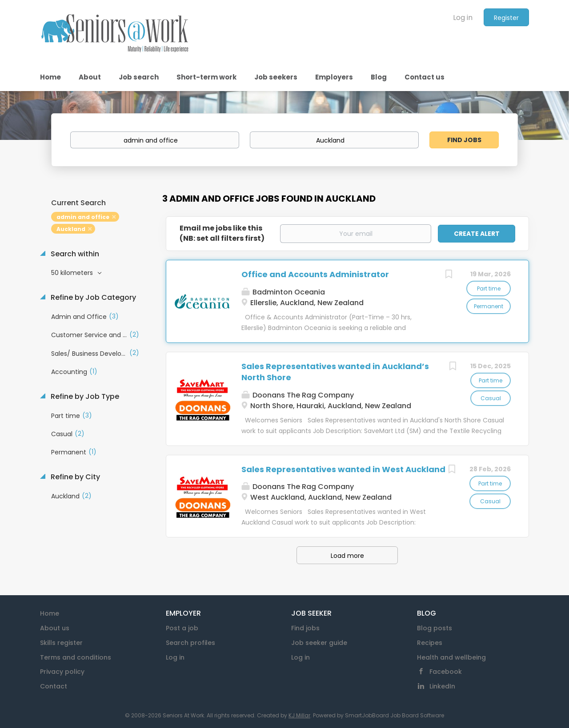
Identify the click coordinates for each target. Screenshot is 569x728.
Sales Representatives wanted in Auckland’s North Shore (335, 372)
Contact (54, 686)
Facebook (446, 672)
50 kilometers (73, 273)
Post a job (182, 628)
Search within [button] (74, 254)
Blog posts (435, 628)
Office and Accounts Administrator (315, 274)
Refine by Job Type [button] (84, 397)
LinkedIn (442, 686)
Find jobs (305, 628)
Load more (347, 556)
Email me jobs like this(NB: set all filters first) (222, 233)
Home (50, 613)
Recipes (430, 643)
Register (506, 18)
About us (55, 628)
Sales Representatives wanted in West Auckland (343, 469)
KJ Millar (299, 715)
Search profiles (190, 643)
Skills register (61, 643)
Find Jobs (464, 140)
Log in (463, 18)
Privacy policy (62, 672)
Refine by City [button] (74, 477)
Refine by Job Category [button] (92, 298)
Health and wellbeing (451, 657)
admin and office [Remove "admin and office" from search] (83, 217)
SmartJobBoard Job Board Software (395, 715)
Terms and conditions (76, 657)
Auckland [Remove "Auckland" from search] (71, 229)
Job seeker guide (319, 643)
